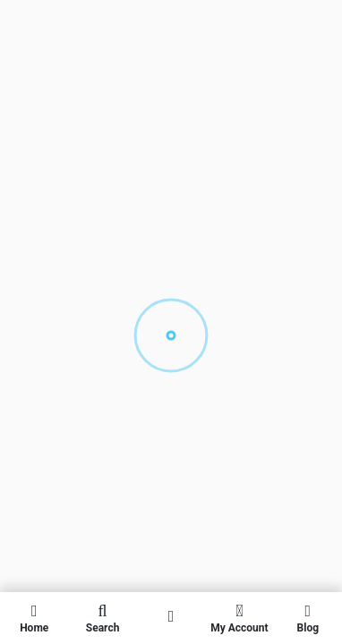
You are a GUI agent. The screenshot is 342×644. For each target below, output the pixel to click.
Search (102, 618)
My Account (239, 618)
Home (34, 618)
